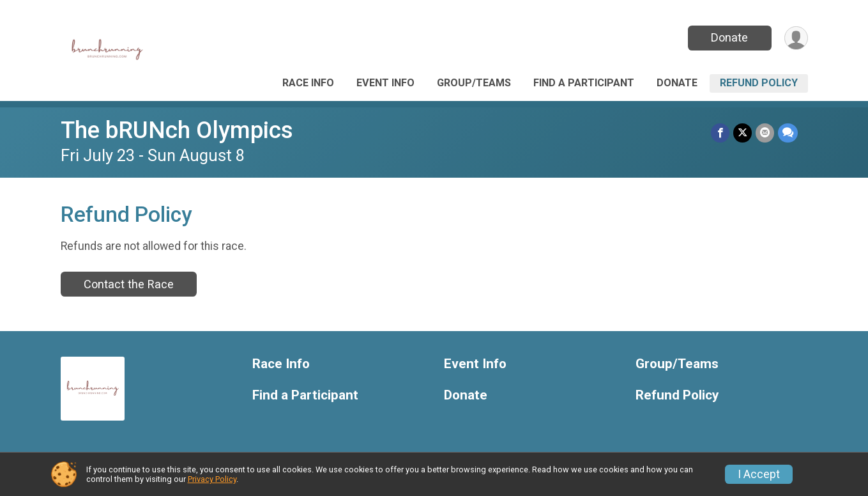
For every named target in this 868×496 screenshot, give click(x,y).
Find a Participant (584, 83)
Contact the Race (129, 284)
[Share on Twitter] (742, 133)
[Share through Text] (788, 133)
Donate (729, 37)
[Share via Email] (765, 133)
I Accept (759, 474)
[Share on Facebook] (720, 133)
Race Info (308, 83)
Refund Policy (759, 83)
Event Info (385, 83)
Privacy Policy (212, 479)
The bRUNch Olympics (177, 130)
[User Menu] (796, 38)
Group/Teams (474, 83)
